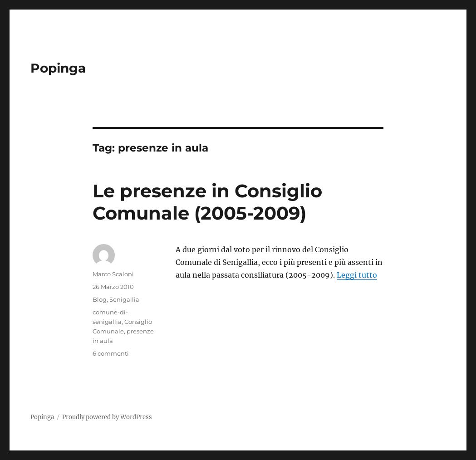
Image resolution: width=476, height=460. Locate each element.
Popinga (58, 68)
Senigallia (124, 299)
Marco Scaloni (113, 274)
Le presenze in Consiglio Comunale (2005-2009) (207, 202)
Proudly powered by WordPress (107, 417)
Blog (100, 299)
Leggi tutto (357, 275)
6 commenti (111, 353)
